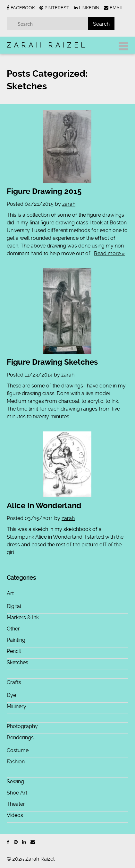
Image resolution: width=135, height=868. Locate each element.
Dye (11, 695)
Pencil (14, 651)
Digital (14, 606)
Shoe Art (17, 793)
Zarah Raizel (47, 45)
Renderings (20, 738)
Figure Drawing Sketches (52, 362)
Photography (22, 726)
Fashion (16, 762)
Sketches (17, 662)
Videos (15, 815)
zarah (69, 204)
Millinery (17, 706)
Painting (16, 640)
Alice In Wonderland (44, 506)
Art (10, 593)
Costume (18, 750)
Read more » (109, 253)
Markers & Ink (23, 617)
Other (13, 629)
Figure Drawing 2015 (44, 191)
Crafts (14, 682)
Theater (16, 804)
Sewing (15, 781)
